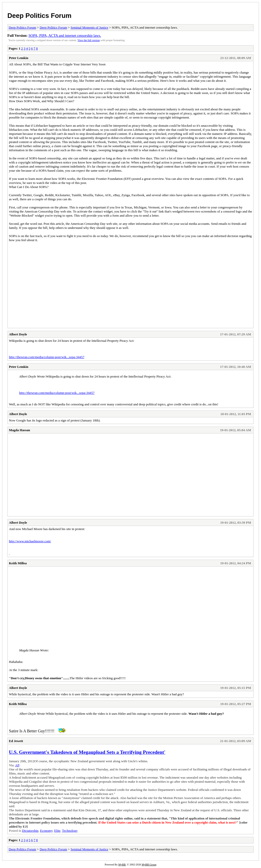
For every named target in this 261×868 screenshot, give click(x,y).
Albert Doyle (18, 334)
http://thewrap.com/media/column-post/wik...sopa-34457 (47, 357)
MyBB (122, 865)
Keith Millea (18, 563)
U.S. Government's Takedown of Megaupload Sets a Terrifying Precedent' (87, 752)
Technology (70, 831)
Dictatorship (30, 831)
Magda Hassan (19, 430)
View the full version (89, 40)
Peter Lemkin (19, 58)
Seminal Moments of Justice (89, 27)
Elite (57, 831)
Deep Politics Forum (39, 16)
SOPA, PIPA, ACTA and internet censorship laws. (65, 36)
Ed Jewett (16, 741)
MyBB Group (149, 865)
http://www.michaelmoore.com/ (30, 541)
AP (17, 765)
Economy (46, 831)
